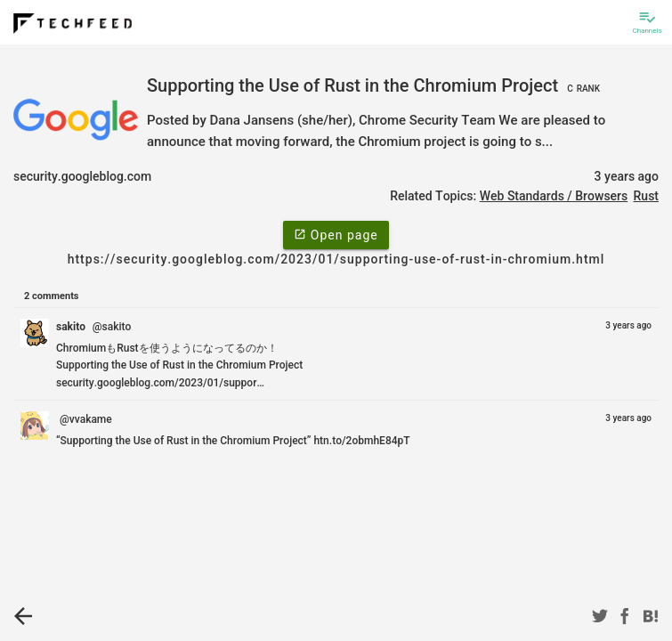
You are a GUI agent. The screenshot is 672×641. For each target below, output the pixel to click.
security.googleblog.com (82, 176)
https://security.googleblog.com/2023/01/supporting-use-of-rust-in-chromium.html (336, 259)
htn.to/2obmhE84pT (361, 441)
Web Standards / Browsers (554, 196)
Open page (336, 234)
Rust (646, 196)
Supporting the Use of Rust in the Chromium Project (376, 85)
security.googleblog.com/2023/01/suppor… (160, 383)
